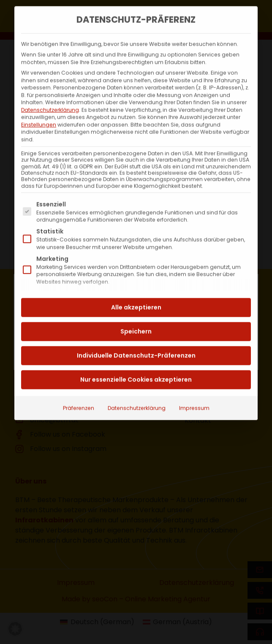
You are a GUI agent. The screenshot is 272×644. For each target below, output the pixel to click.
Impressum (194, 392)
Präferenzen (79, 392)
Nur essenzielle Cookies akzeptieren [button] (136, 364)
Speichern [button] (136, 315)
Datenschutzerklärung (50, 94)
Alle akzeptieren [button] (136, 291)
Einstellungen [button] (39, 109)
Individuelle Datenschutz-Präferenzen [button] (136, 340)
